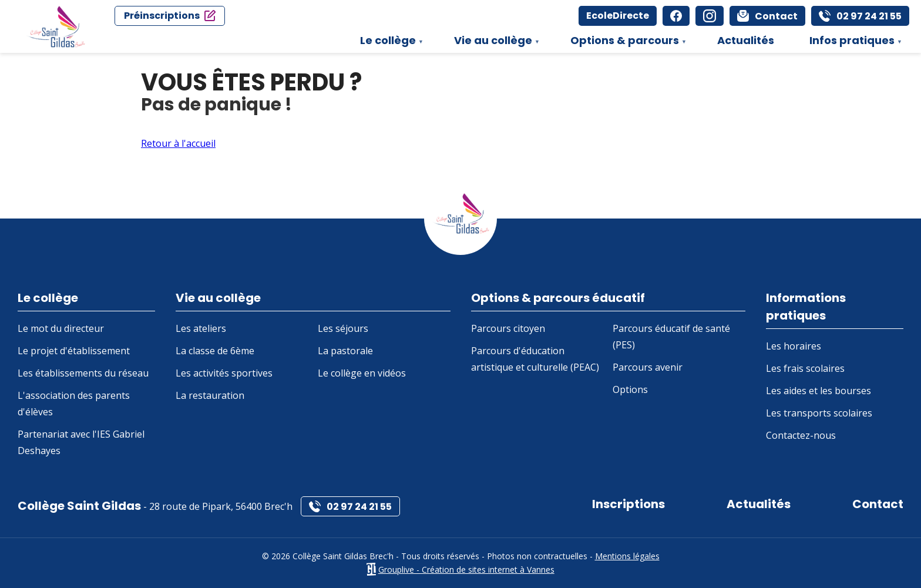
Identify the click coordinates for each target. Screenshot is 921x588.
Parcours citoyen (508, 328)
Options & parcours (623, 43)
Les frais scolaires (805, 368)
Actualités (746, 40)
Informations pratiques (806, 307)
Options (630, 389)
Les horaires (794, 346)
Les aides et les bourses (819, 391)
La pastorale (345, 351)
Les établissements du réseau (83, 373)
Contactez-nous (801, 435)
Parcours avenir (648, 367)
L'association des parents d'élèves (74, 404)
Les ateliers (201, 328)
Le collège (386, 43)
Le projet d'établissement (74, 351)
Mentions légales (627, 556)
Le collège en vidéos (362, 373)
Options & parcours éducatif (558, 298)
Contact (878, 504)
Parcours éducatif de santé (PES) (671, 337)
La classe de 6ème (215, 351)
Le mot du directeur (61, 328)
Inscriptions (628, 504)
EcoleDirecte (618, 16)
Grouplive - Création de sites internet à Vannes (466, 569)
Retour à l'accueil (178, 143)
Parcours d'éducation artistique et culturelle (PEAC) (535, 359)
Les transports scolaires (819, 413)
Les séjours (343, 328)
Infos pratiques (850, 43)
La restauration (210, 395)
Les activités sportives (224, 373)
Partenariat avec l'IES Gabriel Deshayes (81, 442)
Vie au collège (491, 43)
